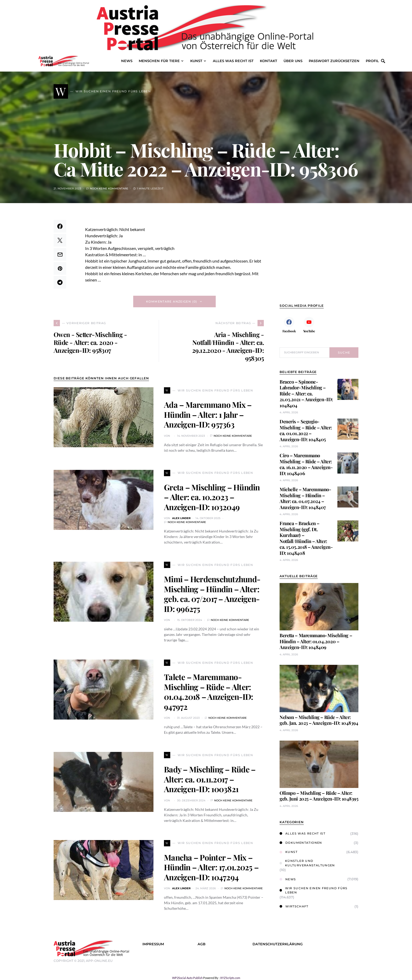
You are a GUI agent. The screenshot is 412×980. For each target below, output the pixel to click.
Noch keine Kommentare (109, 189)
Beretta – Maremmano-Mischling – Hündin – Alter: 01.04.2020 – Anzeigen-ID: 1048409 (316, 641)
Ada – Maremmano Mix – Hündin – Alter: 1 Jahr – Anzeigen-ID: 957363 (208, 414)
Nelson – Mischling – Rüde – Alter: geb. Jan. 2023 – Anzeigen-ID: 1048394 (319, 720)
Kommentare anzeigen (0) (172, 301)
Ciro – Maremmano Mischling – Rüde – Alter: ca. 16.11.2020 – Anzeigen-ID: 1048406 (306, 464)
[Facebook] (289, 325)
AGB (202, 944)
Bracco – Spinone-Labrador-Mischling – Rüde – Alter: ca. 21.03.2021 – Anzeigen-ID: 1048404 (306, 394)
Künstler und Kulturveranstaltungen (307, 863)
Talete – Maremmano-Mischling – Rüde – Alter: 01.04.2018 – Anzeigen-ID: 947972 (208, 692)
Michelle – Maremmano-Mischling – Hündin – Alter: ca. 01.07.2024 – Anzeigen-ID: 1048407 (305, 498)
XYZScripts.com (230, 978)
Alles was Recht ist (302, 833)
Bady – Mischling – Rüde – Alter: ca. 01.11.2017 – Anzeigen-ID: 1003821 (210, 779)
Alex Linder (181, 518)
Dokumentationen (301, 843)
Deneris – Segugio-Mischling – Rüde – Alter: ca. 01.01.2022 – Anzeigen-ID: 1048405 (306, 430)
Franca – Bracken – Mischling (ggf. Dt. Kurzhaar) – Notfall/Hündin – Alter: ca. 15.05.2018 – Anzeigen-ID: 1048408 (306, 538)
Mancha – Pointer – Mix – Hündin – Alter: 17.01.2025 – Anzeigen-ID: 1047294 (211, 867)
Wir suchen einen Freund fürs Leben (314, 890)
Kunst (289, 852)
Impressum (153, 944)
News (288, 879)
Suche (344, 353)
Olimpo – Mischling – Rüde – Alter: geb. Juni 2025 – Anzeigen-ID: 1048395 (319, 796)
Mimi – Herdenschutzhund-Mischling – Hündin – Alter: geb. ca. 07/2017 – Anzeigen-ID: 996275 (212, 594)
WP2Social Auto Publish (187, 978)
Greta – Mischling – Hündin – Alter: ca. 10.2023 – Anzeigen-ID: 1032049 (212, 497)
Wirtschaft (294, 906)
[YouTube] (309, 325)
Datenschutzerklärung (278, 944)
